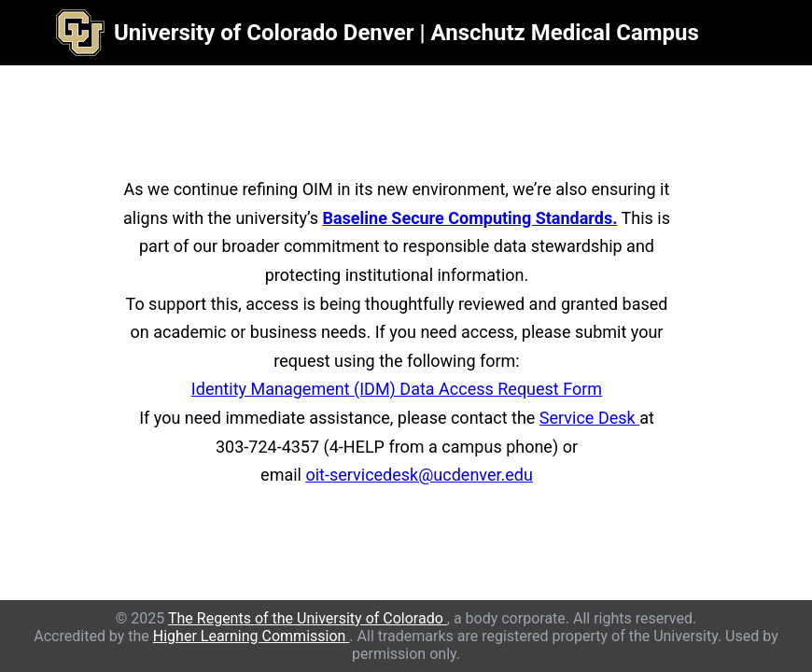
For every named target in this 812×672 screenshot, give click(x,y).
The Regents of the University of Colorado (308, 618)
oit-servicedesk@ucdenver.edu (419, 475)
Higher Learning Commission (252, 636)
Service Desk (589, 418)
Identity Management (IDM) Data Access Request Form (397, 389)
